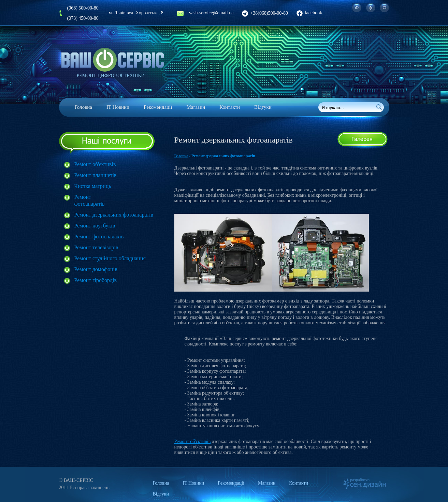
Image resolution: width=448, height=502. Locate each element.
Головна (83, 107)
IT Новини (118, 107)
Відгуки (263, 107)
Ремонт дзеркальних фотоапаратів (114, 215)
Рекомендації (158, 107)
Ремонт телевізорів (96, 247)
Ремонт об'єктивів (95, 164)
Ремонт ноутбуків (95, 226)
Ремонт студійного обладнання (110, 258)
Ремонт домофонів (96, 269)
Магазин (196, 107)
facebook (309, 13)
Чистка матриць (93, 186)
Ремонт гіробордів (96, 280)
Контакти (230, 107)
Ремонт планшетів (96, 175)
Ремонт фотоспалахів (99, 237)
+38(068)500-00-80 (265, 13)
